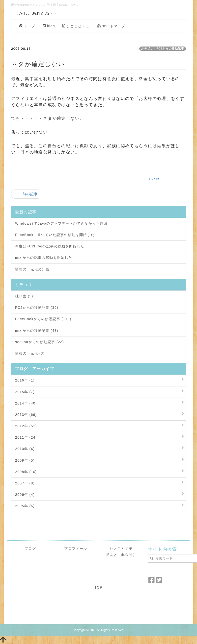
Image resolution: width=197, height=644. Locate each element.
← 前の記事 (26, 194)
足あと (112, 555)
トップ (27, 26)
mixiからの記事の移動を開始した (44, 258)
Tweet (154, 179)
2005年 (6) (25, 506)
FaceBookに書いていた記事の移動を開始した (55, 235)
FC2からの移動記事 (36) (37, 308)
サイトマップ (111, 26)
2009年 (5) (25, 460)
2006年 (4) (25, 495)
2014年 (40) (26, 403)
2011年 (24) (26, 437)
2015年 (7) (25, 392)
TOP (98, 587)
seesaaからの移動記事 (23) (40, 342)
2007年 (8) (25, 483)
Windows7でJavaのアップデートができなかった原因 (61, 223)
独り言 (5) (24, 296)
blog (49, 26)
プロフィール (76, 549)
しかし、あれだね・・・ (39, 13)
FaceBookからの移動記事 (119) (43, 319)
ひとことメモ (76, 26)
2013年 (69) (26, 415)
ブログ (30, 549)
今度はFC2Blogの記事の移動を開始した (50, 246)
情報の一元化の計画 (32, 269)
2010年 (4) (25, 449)
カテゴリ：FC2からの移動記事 (163, 48)
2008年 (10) (26, 472)
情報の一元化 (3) (30, 353)
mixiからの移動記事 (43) (37, 331)
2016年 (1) (25, 380)
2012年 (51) (26, 426)
